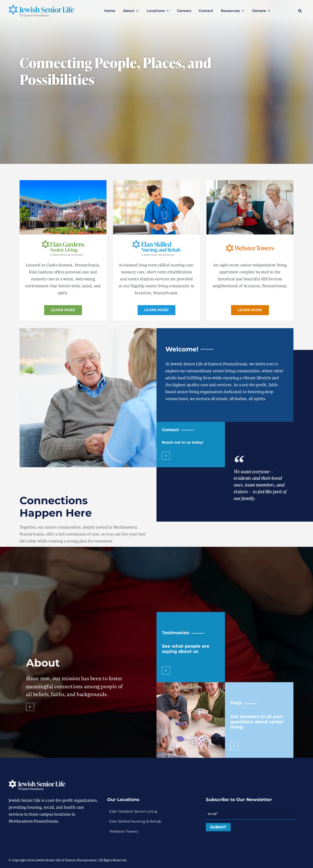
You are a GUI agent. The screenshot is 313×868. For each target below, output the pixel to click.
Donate (262, 11)
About (131, 11)
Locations (158, 11)
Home (110, 11)
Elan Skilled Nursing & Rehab (135, 821)
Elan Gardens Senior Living (133, 811)
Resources (233, 11)
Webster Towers (124, 831)
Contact (206, 11)
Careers (184, 11)
